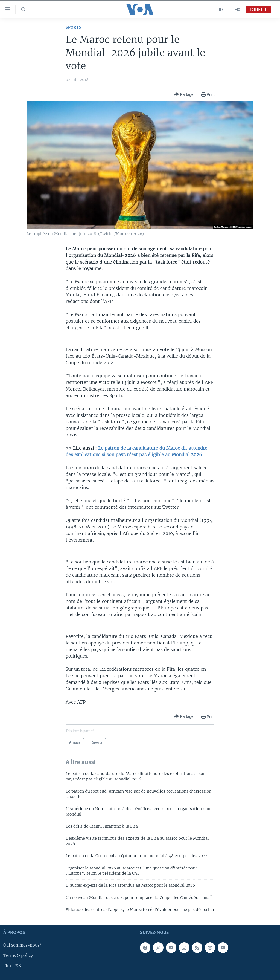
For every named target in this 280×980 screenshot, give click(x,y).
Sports (73, 28)
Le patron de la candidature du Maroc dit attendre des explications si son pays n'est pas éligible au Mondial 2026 (136, 451)
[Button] (184, 95)
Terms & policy (18, 956)
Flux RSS (12, 966)
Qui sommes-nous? (22, 945)
